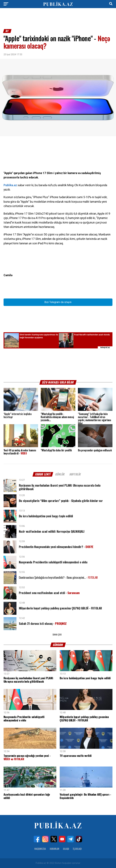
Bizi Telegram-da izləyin (58, 302)
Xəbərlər (54, 849)
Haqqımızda (40, 849)
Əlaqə (66, 849)
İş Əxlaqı (77, 849)
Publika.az (10, 185)
